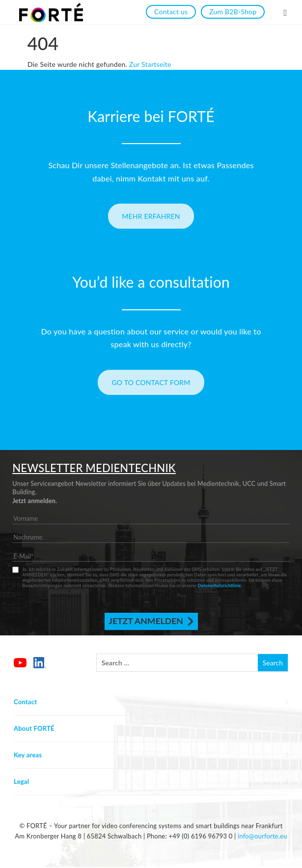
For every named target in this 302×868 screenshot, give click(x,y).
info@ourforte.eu (262, 836)
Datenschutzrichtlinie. (220, 585)
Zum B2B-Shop (233, 12)
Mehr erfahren (151, 216)
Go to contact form (151, 382)
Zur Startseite (150, 64)
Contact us (171, 12)
